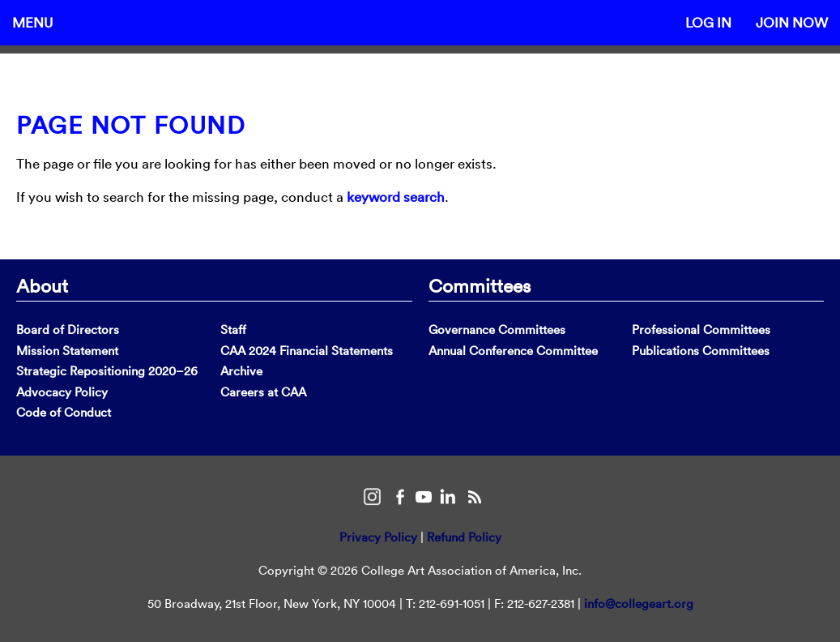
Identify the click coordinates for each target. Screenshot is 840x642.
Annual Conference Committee (513, 351)
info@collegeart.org (639, 603)
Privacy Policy (378, 537)
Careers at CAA (263, 392)
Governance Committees (497, 330)
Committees (480, 285)
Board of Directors (68, 330)
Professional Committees (701, 330)
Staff (233, 330)
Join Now (792, 22)
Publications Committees (701, 351)
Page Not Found (131, 125)
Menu (32, 22)
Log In (708, 22)
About (42, 285)
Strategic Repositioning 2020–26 (107, 371)
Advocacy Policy (62, 392)
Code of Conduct (64, 412)
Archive (241, 371)
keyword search (396, 197)
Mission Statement (67, 351)
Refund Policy (464, 537)
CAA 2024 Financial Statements (307, 351)
